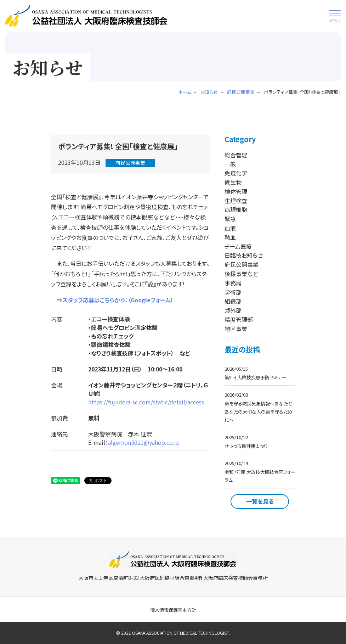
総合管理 (236, 155)
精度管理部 (239, 319)
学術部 (233, 292)
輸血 (230, 237)
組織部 (233, 301)
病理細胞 (236, 209)
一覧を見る (260, 501)
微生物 (233, 182)
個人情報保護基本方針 (173, 610)
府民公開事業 (130, 163)
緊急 (230, 219)
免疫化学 (236, 173)
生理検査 (236, 201)
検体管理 (236, 191)
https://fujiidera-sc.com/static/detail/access (146, 402)
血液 (230, 228)
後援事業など (241, 274)
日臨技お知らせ (244, 255)
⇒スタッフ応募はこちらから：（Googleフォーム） (112, 300)
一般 (230, 164)
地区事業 (236, 329)
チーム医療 (238, 246)
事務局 (233, 283)
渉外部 (233, 310)
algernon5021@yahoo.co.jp (144, 442)
